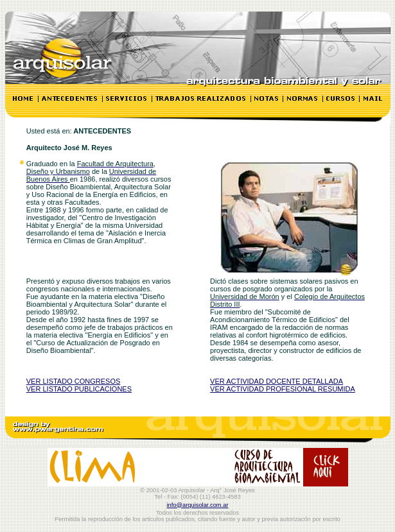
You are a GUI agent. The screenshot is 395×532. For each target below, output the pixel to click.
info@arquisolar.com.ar (197, 505)
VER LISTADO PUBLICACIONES (79, 389)
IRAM (220, 327)
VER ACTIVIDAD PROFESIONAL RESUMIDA (283, 389)
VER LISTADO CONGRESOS (74, 381)
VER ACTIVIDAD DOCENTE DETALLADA (276, 381)
